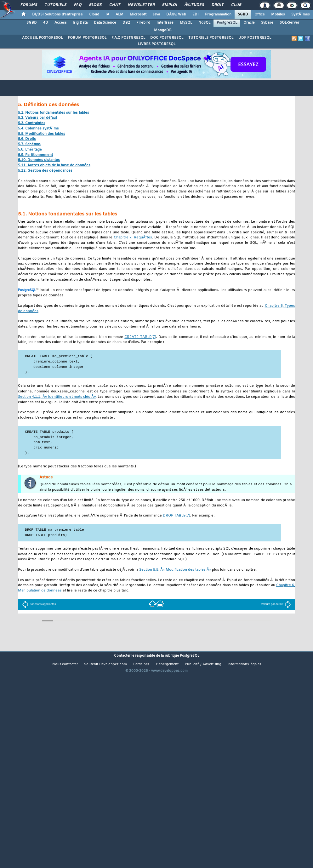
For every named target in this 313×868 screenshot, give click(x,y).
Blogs (95, 5)
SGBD (243, 14)
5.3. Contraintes (32, 123)
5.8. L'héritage (30, 150)
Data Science (105, 23)
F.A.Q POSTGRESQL (128, 38)
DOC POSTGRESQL (167, 38)
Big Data (80, 23)
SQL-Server (290, 23)
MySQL (186, 23)
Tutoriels (56, 5)
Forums (29, 5)
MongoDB (163, 30)
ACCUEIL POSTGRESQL (42, 38)
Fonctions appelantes (39, 605)
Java (156, 14)
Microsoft (138, 14)
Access (61, 23)
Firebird (143, 23)
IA (107, 14)
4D (46, 23)
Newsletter (141, 5)
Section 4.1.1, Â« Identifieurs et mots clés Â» (57, 398)
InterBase (165, 23)
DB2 (126, 23)
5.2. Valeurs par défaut (37, 118)
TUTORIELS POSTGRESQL (211, 38)
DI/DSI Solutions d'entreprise (57, 14)
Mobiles (278, 14)
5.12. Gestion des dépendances (45, 171)
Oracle (249, 23)
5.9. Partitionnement (35, 155)
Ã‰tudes (194, 5)
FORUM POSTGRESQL (87, 38)
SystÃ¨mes (301, 14)
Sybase (267, 23)
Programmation (218, 14)
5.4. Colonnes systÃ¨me (38, 129)
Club (236, 5)
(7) (140, 337)
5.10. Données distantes (39, 160)
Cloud (94, 14)
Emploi (170, 5)
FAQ (78, 5)
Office (260, 14)
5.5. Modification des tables (42, 134)
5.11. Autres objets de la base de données (54, 166)
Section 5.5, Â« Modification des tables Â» (175, 571)
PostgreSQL (227, 23)
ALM (120, 14)
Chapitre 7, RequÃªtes (133, 238)
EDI (196, 14)
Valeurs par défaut (276, 605)
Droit (218, 5)
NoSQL (204, 23)
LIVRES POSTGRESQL (157, 44)
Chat (115, 5)
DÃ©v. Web (176, 14)
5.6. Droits (27, 139)
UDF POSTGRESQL (255, 38)
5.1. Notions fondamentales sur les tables (54, 113)
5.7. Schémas (29, 144)
